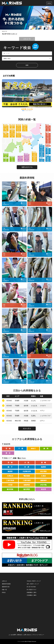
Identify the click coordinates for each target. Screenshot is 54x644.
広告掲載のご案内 (32, 595)
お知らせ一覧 (27, 39)
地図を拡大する (27, 167)
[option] (27, 18)
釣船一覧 (4, 590)
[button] (50, 95)
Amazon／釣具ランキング (34, 581)
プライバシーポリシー (38, 635)
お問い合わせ (27, 635)
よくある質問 (12, 635)
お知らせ (4, 581)
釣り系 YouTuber (31, 587)
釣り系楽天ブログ (32, 590)
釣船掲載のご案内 (32, 592)
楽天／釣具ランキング (33, 584)
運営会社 (20, 635)
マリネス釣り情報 (23, 641)
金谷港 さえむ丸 (27, 109)
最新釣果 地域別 (6, 584)
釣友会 (4, 592)
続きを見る (27, 428)
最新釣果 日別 (6, 587)
